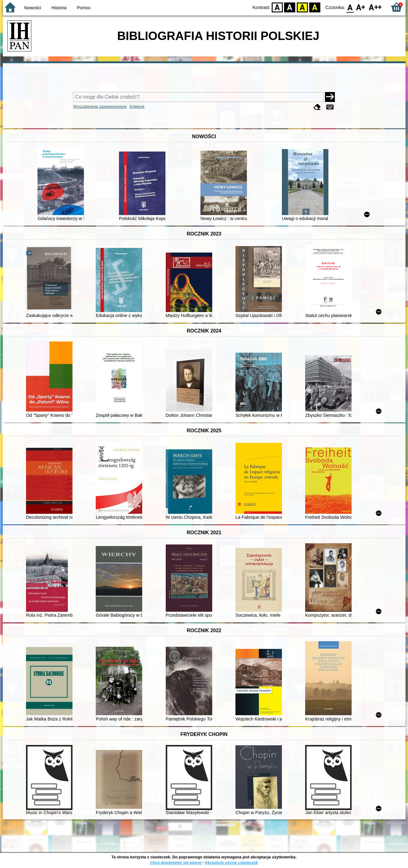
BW (290, 7)
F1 (361, 7)
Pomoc (84, 8)
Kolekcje (137, 106)
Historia (59, 8)
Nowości (33, 8)
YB (302, 7)
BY (315, 7)
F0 (350, 7)
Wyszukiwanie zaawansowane (100, 106)
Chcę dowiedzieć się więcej (176, 863)
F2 (375, 7)
